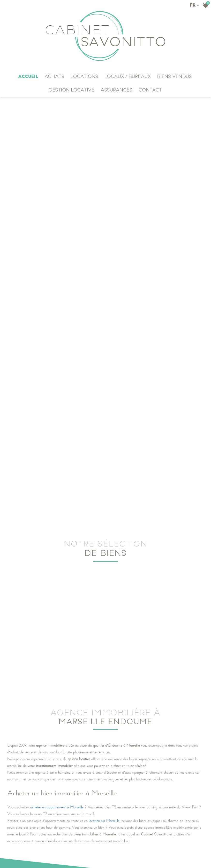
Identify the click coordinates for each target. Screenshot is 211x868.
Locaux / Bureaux (128, 77)
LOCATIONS (84, 77)
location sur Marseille (104, 819)
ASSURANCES (117, 90)
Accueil (28, 77)
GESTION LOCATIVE (71, 90)
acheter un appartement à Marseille (57, 806)
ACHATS (54, 77)
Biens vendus (174, 77)
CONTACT (150, 90)
